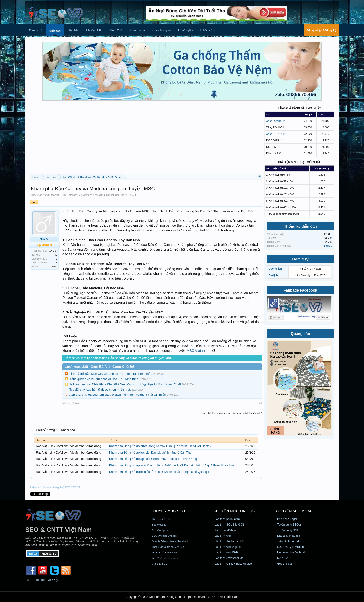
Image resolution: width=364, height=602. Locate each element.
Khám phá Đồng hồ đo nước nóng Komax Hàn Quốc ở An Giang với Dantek (160, 446)
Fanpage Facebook (301, 290)
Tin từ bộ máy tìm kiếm (165, 558)
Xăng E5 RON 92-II (277, 134)
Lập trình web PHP (226, 553)
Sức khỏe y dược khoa (291, 547)
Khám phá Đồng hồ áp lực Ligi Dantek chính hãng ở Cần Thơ (150, 452)
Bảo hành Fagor (287, 519)
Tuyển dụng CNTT (289, 530)
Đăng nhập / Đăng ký (322, 30)
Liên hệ (72, 30)
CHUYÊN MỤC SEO (168, 511)
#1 (261, 403)
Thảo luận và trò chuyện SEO (169, 547)
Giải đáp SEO (160, 564)
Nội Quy (52, 580)
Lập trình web (223, 536)
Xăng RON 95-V (275, 121)
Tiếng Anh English (288, 541)
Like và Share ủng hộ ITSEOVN (55, 487)
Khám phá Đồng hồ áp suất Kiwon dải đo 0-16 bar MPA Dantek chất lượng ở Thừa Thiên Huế (172, 465)
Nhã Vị (123, 195)
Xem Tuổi (117, 30)
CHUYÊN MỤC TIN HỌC (234, 511)
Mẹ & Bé (283, 558)
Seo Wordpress (161, 530)
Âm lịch (273, 275)
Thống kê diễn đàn (300, 226)
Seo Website (159, 525)
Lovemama (137, 30)
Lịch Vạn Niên (94, 30)
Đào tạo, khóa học (289, 536)
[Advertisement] (146, 139)
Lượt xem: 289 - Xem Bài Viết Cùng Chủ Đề (99, 367)
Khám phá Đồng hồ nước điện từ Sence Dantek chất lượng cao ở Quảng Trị (160, 472)
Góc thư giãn (285, 564)
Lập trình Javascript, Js (229, 558)
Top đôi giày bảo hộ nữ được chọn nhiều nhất (100, 390)
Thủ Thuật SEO (161, 519)
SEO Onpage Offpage (164, 536)
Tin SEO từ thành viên (164, 553)
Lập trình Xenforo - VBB (229, 541)
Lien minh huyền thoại (291, 553)
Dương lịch (275, 269)
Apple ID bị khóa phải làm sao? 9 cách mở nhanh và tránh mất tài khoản (118, 395)
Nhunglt (327, 246)
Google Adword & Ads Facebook (170, 541)
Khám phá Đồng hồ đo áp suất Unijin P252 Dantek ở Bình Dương (153, 459)
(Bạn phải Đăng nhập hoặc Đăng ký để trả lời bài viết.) (231, 413)
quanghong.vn (161, 30)
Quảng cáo (301, 334)
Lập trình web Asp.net (228, 547)
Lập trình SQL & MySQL (229, 525)
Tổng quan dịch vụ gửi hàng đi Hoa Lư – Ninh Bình (104, 379)
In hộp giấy (185, 30)
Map (29, 580)
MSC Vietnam (197, 351)
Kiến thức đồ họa (225, 530)
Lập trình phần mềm (227, 519)
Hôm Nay (300, 259)
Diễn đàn (55, 31)
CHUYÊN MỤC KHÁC (294, 511)
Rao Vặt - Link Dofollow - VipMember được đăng (77, 195)
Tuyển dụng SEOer (289, 525)
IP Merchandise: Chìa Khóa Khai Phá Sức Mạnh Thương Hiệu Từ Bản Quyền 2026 (125, 384)
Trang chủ (36, 30)
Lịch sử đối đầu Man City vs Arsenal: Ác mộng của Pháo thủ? (111, 374)
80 (56, 255)
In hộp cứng (208, 30)
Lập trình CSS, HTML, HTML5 (233, 564)
